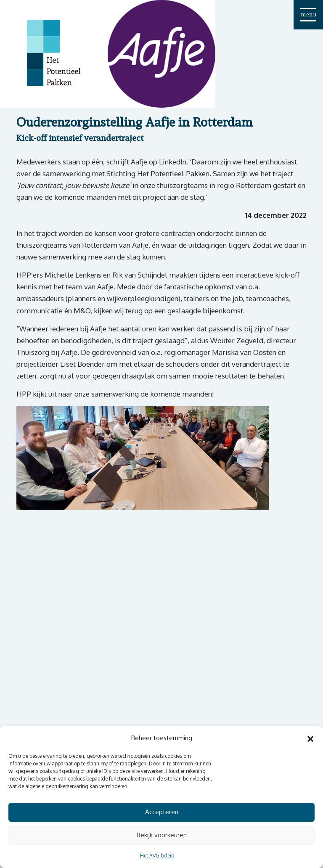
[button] (310, 738)
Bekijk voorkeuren (162, 835)
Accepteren (162, 812)
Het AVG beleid (157, 856)
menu (308, 14)
